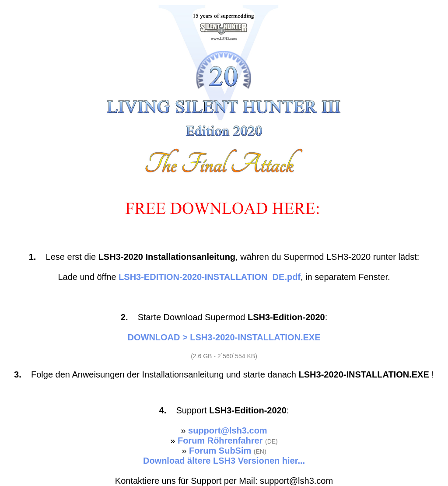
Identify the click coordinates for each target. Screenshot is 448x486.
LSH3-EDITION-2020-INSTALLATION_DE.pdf (210, 277)
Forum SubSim (220, 451)
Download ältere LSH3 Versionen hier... (224, 461)
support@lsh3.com (228, 430)
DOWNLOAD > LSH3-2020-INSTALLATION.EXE (224, 337)
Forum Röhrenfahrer (220, 441)
